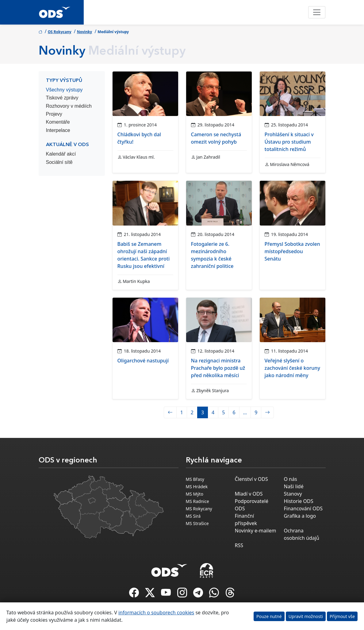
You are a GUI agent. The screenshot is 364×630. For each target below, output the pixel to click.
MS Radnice (197, 501)
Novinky (85, 32)
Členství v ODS (251, 479)
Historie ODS (298, 501)
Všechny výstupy (64, 90)
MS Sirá (193, 516)
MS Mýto (195, 494)
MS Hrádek (197, 487)
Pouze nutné (269, 616)
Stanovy (293, 494)
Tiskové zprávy (62, 98)
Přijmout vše (342, 616)
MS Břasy (195, 479)
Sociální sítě (59, 162)
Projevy (54, 114)
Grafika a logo (300, 516)
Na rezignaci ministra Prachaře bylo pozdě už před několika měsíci (218, 368)
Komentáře (58, 122)
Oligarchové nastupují (143, 361)
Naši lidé (293, 486)
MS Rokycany (199, 509)
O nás (290, 479)
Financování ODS (303, 508)
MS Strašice (197, 523)
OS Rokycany (60, 32)
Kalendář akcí (61, 154)
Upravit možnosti (306, 616)
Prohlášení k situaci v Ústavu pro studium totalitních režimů (289, 142)
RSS (239, 545)
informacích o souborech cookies (156, 613)
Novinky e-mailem (255, 531)
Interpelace (58, 130)
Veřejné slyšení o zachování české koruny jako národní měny (292, 368)
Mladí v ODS (249, 494)
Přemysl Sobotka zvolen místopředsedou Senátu (292, 251)
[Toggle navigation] (317, 12)
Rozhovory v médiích (69, 106)
